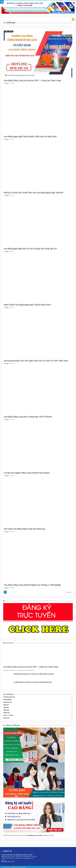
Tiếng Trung (9, 31)
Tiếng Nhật (6, 710)
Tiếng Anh (6, 705)
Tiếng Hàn (6, 707)
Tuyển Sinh (6, 718)
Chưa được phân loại (9, 697)
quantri (7, 83)
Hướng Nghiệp (7, 700)
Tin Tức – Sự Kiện (8, 715)
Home (5, 21)
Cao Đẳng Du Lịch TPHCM (34, 835)
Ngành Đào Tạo (7, 702)
